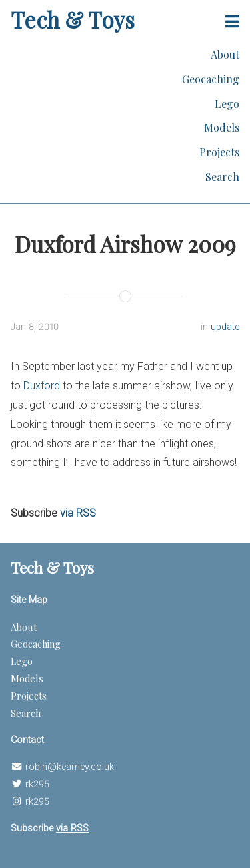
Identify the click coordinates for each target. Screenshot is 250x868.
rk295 (37, 784)
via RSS (78, 513)
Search (222, 177)
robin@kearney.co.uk (70, 767)
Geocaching (211, 79)
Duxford (42, 386)
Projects (219, 152)
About (225, 54)
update (225, 327)
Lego (227, 104)
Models (222, 127)
